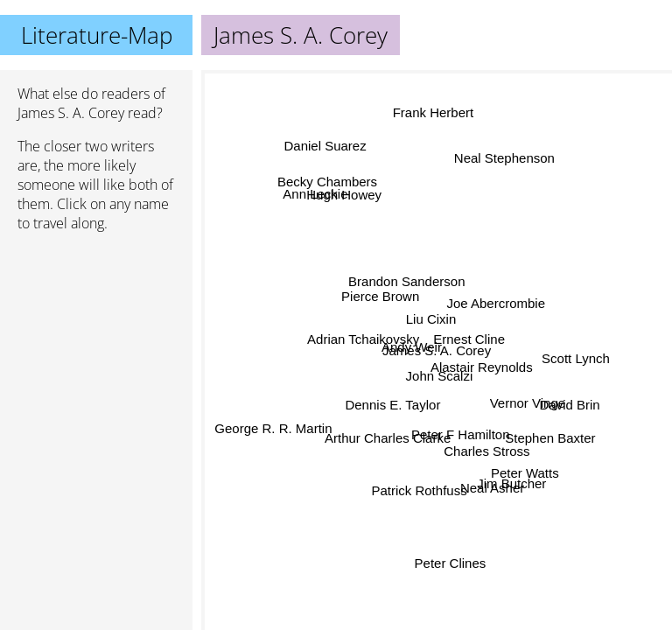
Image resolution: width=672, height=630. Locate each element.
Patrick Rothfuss (420, 490)
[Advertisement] (96, 339)
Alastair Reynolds (482, 366)
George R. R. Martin (273, 427)
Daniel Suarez (324, 147)
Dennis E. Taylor (393, 406)
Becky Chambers (327, 181)
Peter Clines (451, 563)
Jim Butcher (511, 484)
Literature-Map (97, 35)
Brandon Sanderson (403, 283)
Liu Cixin (432, 318)
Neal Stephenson (504, 157)
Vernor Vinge (527, 406)
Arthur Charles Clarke (387, 437)
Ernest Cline (470, 340)
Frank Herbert (434, 112)
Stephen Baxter (550, 436)
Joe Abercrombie (495, 301)
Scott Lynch (576, 357)
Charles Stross (486, 451)
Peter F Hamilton (460, 434)
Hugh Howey (345, 195)
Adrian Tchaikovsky (364, 340)
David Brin (569, 406)
